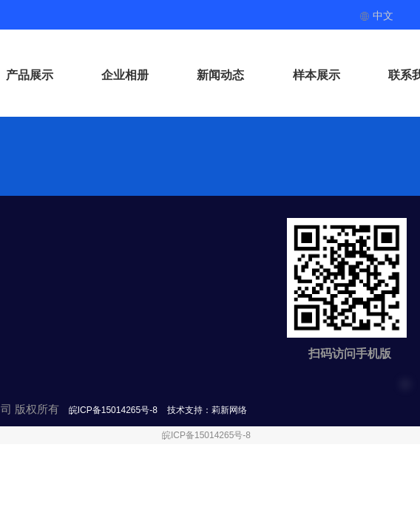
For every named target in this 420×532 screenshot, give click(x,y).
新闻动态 (220, 75)
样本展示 (316, 75)
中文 (376, 16)
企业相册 (125, 75)
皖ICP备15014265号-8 (206, 435)
